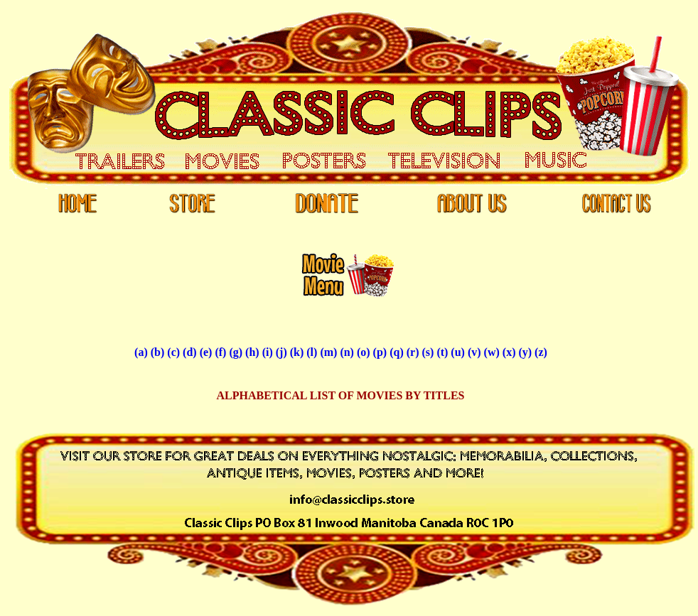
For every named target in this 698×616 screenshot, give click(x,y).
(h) (252, 352)
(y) (525, 352)
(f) (220, 352)
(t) (442, 352)
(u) (458, 352)
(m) (328, 352)
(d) (190, 352)
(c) (173, 352)
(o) (364, 352)
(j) (281, 352)
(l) (312, 352)
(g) (236, 352)
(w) (492, 352)
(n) (347, 352)
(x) (509, 352)
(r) (413, 352)
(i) (268, 352)
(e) (206, 352)
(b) (158, 352)
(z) (541, 352)
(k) (297, 352)
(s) (428, 352)
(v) (474, 352)
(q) (397, 352)
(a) (141, 352)
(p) (380, 352)
